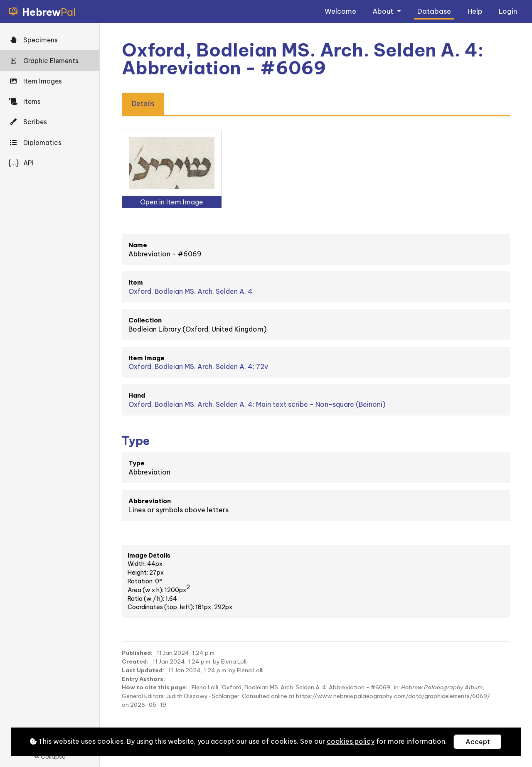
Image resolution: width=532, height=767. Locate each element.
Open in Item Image (172, 202)
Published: (137, 653)
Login (508, 11)
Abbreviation (150, 501)
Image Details (149, 556)
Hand (137, 395)
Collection (145, 320)
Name (138, 245)
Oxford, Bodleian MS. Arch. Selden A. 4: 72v (198, 366)
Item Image (147, 358)
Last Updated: (143, 670)
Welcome (340, 11)
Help (475, 11)
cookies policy (351, 741)
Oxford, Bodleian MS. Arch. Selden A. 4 (191, 291)
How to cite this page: (155, 687)
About (384, 11)
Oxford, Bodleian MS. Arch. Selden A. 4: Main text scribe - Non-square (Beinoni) (257, 404)
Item (136, 282)
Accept (478, 742)
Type (137, 463)
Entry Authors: (143, 679)
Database (434, 11)
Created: (135, 661)
